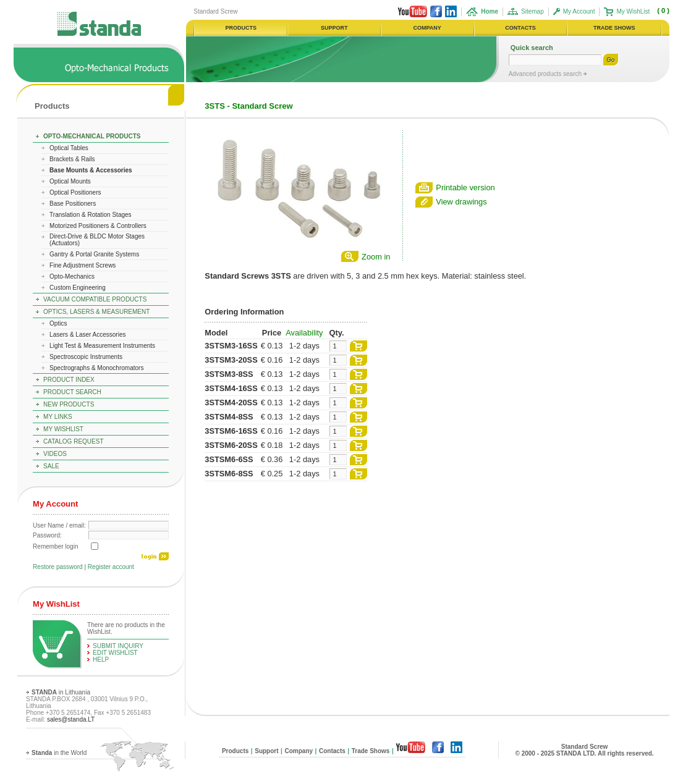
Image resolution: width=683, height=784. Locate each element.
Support (266, 751)
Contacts (332, 751)
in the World (59, 753)
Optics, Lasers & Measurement (96, 312)
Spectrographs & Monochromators (96, 368)
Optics (58, 323)
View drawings (461, 202)
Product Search (72, 392)
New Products (69, 404)
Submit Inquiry (118, 646)
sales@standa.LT (71, 719)
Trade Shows (371, 751)
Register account (111, 567)
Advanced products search (546, 74)
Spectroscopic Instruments (86, 357)
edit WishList (115, 653)
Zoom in (376, 257)
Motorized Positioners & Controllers (98, 226)
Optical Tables (69, 148)
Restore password (58, 567)
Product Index (69, 380)
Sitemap (532, 11)
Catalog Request (73, 441)
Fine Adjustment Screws (83, 265)
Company (299, 751)
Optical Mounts (70, 181)
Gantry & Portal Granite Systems (94, 254)
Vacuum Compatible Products (95, 299)
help (101, 660)
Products (52, 106)
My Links (58, 417)
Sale (51, 466)
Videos (55, 454)
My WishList (633, 11)
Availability (304, 333)
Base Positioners (73, 204)
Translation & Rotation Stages (90, 215)
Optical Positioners (75, 192)
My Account (579, 11)
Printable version (465, 188)
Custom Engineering (78, 288)
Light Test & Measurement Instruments (102, 346)
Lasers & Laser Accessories (87, 335)
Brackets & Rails (72, 159)
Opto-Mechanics (72, 276)
